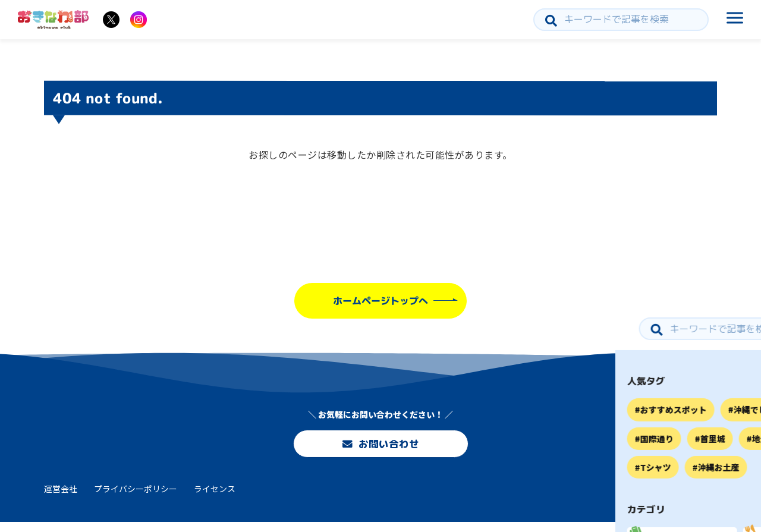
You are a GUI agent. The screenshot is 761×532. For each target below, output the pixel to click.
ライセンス (215, 498)
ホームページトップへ (380, 301)
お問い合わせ (380, 446)
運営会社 (61, 498)
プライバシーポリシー (136, 498)
